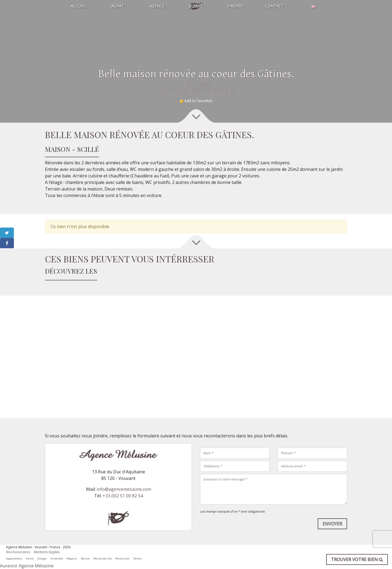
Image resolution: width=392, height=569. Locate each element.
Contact (275, 6)
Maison (85, 559)
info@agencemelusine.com (124, 489)
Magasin (72, 559)
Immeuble (56, 559)
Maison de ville (102, 559)
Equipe (196, 6)
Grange (42, 559)
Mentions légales (47, 552)
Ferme (30, 559)
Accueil (79, 6)
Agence (157, 6)
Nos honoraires (18, 552)
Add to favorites (198, 101)
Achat (118, 6)
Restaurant (122, 559)
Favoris (235, 6)
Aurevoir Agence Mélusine (27, 566)
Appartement (14, 559)
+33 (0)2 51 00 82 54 (123, 496)
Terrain (138, 559)
